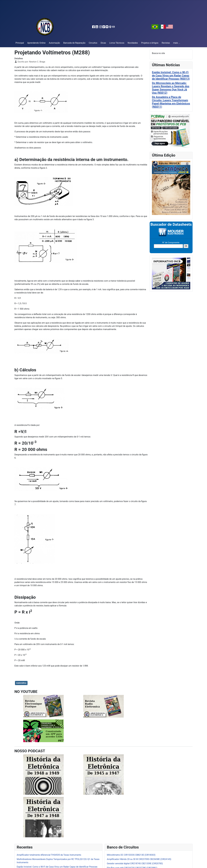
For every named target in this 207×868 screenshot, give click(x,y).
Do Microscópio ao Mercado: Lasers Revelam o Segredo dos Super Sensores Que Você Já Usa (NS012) (171, 88)
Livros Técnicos (117, 43)
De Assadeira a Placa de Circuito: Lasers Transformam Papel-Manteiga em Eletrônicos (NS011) (171, 102)
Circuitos (93, 43)
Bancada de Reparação (74, 43)
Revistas (166, 43)
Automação (54, 43)
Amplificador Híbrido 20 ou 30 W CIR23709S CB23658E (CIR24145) (139, 859)
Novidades (133, 43)
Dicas (103, 43)
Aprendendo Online (36, 43)
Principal (20, 43)
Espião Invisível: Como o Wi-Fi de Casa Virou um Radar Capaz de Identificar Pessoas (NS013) (171, 76)
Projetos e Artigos (150, 43)
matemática (21, 683)
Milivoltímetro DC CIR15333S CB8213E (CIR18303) (131, 855)
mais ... (177, 43)
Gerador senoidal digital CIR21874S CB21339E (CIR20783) (135, 863)
